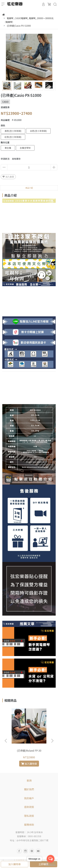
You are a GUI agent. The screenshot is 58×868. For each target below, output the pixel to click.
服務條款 (29, 825)
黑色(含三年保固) (13, 131)
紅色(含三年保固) (13, 137)
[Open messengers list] (51, 859)
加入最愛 (8, 177)
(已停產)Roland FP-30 (29, 751)
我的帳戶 (29, 798)
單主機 (8, 148)
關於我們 (29, 789)
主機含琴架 (25, 148)
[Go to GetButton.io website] (51, 865)
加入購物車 (15, 864)
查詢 (29, 780)
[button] (51, 57)
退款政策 (29, 807)
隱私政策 (29, 816)
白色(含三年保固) (38, 131)
